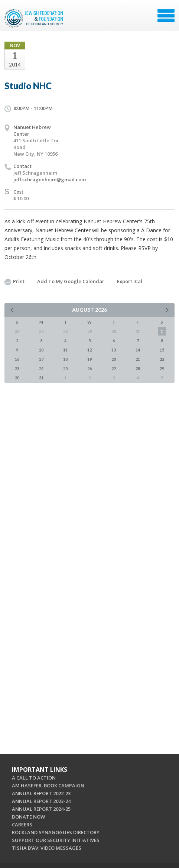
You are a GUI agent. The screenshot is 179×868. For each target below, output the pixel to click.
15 (162, 350)
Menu (166, 16)
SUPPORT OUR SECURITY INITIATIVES (56, 840)
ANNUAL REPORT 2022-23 (41, 793)
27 (114, 368)
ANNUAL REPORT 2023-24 (41, 801)
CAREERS (22, 825)
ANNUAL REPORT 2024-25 (41, 809)
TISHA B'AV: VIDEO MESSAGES (47, 848)
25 (65, 368)
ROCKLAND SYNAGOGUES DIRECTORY (56, 832)
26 (89, 368)
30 (17, 378)
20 (114, 359)
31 (41, 378)
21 (138, 359)
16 (17, 359)
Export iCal (130, 281)
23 (17, 368)
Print (14, 282)
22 (162, 359)
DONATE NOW (28, 817)
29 (162, 368)
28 (138, 368)
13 (114, 350)
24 (41, 368)
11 (65, 350)
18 (65, 359)
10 (41, 350)
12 (89, 350)
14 (138, 350)
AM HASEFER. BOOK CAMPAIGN (48, 786)
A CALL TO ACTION (34, 778)
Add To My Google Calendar (71, 281)
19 (89, 359)
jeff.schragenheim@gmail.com (50, 179)
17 (41, 359)
